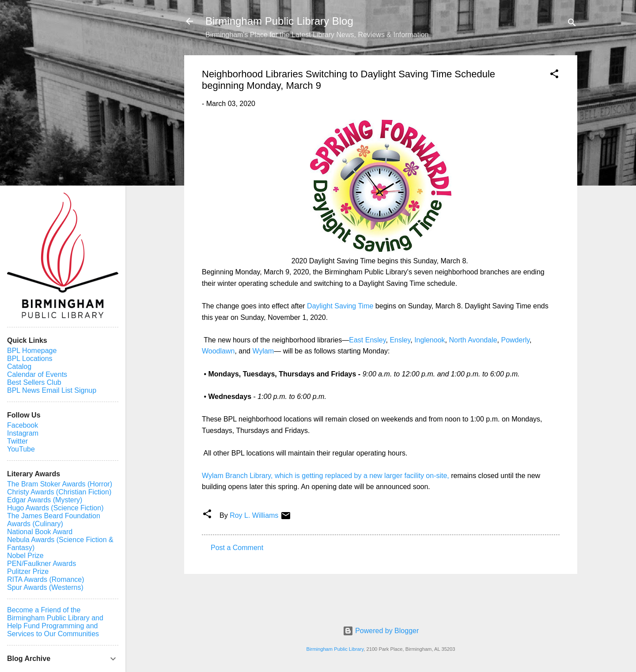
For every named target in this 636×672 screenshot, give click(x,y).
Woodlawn (218, 351)
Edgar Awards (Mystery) (45, 500)
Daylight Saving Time (340, 306)
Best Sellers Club (34, 382)
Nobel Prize (25, 556)
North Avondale (472, 340)
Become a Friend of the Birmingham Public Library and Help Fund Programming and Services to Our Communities (55, 622)
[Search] (572, 24)
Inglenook (430, 340)
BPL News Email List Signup (52, 390)
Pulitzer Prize (28, 571)
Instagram (23, 433)
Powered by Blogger (381, 631)
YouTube (21, 449)
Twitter (17, 441)
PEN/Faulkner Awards (42, 564)
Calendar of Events (37, 374)
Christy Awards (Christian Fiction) (59, 492)
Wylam (263, 351)
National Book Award (40, 532)
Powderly (515, 340)
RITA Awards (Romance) (46, 579)
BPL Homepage (32, 351)
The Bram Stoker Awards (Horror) (60, 484)
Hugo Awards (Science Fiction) (55, 508)
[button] (554, 75)
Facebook (23, 425)
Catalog (19, 366)
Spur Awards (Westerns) (45, 587)
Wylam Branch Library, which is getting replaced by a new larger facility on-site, (326, 476)
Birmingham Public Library (335, 649)
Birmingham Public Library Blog (279, 21)
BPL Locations (30, 359)
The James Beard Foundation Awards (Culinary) (54, 520)
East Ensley (367, 340)
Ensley (400, 340)
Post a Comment (237, 548)
